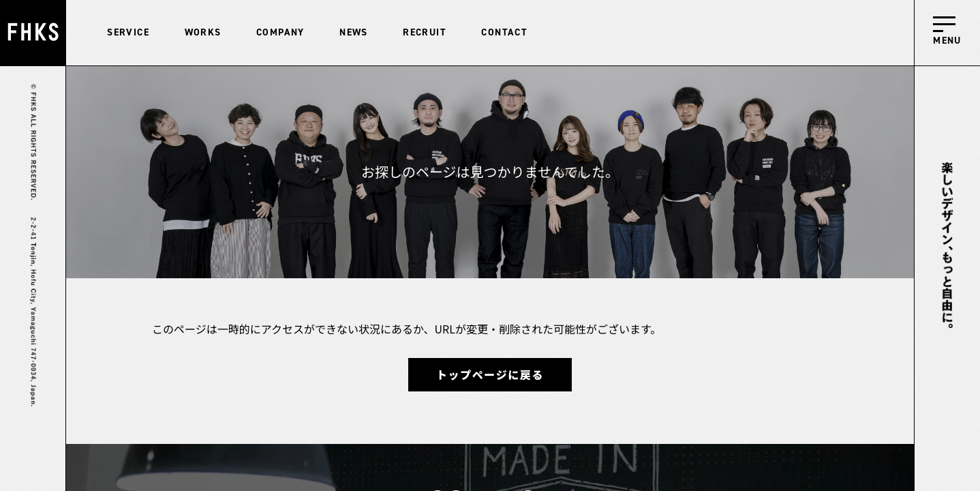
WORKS (203, 32)
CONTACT (504, 32)
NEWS (354, 32)
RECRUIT (425, 32)
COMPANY (280, 32)
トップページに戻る (490, 374)
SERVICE (128, 32)
